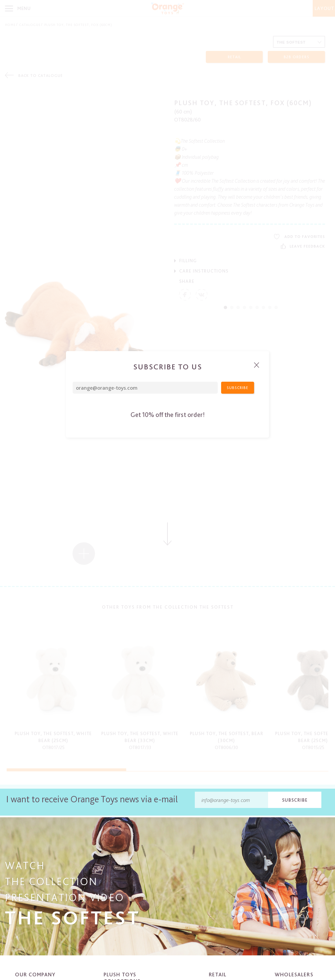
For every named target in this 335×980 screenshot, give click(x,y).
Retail (218, 975)
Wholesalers (294, 975)
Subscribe (295, 800)
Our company (35, 975)
